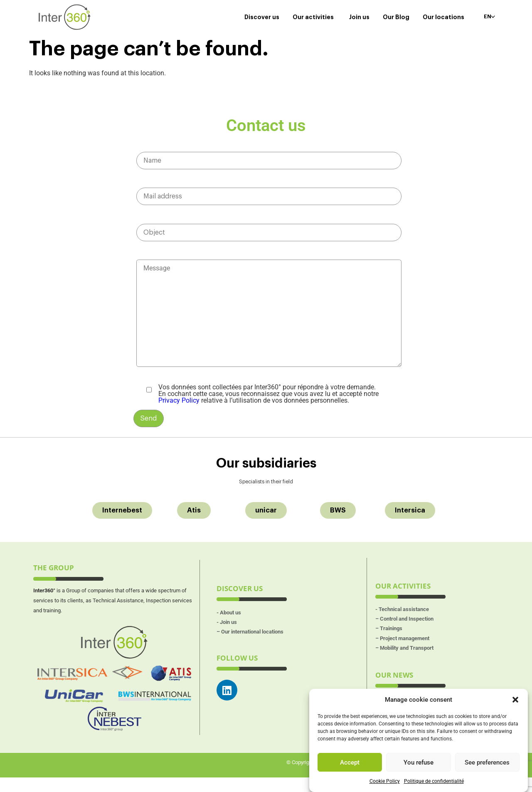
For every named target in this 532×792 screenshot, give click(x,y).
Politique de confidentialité (434, 781)
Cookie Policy (385, 781)
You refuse (419, 762)
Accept (350, 762)
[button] (515, 700)
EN (487, 17)
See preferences (487, 762)
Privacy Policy (179, 409)
